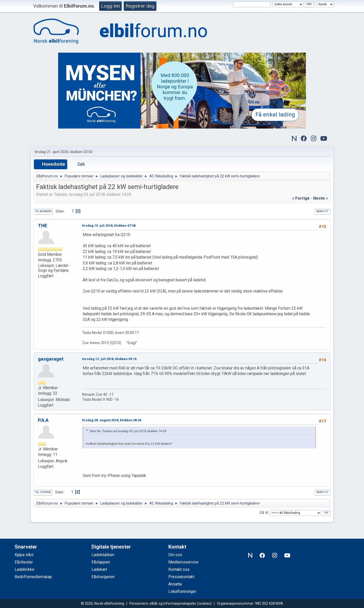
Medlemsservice (183, 562)
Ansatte (175, 584)
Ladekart (99, 569)
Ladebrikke (25, 569)
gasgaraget (51, 359)
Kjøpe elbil (24, 555)
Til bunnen (43, 211)
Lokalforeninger (182, 591)
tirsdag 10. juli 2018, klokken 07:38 (109, 226)
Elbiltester (24, 562)
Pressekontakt (181, 577)
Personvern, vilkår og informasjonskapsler (163, 603)
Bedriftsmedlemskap (33, 577)
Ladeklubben (103, 555)
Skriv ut (322, 211)
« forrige (301, 198)
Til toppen (43, 492)
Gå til (264, 513)
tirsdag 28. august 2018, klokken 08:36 (112, 420)
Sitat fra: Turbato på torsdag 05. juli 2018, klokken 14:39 (128, 431)
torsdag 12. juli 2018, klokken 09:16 (109, 359)
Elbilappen (101, 562)
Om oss (175, 555)
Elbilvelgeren (103, 577)
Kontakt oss (179, 569)
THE (43, 226)
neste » (321, 198)
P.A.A (43, 420)
